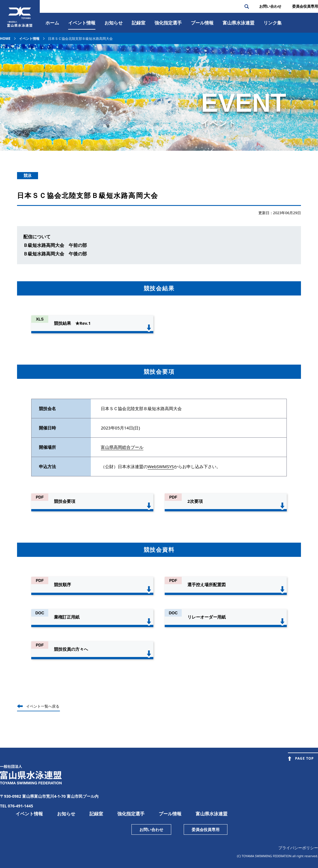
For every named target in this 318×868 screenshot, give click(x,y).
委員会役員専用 (206, 829)
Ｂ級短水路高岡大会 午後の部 (55, 254)
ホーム (52, 23)
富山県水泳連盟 (212, 814)
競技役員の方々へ (71, 649)
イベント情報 (82, 23)
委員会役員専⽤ (305, 6)
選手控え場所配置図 (207, 584)
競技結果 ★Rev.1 (72, 323)
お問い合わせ (270, 6)
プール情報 (202, 23)
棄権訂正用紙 (67, 617)
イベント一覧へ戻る (43, 706)
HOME (5, 39)
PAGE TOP (304, 758)
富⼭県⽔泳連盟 (238, 23)
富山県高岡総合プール (122, 447)
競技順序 (62, 584)
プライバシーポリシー (298, 848)
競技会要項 (65, 501)
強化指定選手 (168, 23)
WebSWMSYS (161, 466)
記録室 (139, 23)
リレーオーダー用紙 (207, 617)
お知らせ (114, 23)
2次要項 (195, 501)
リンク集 (273, 23)
